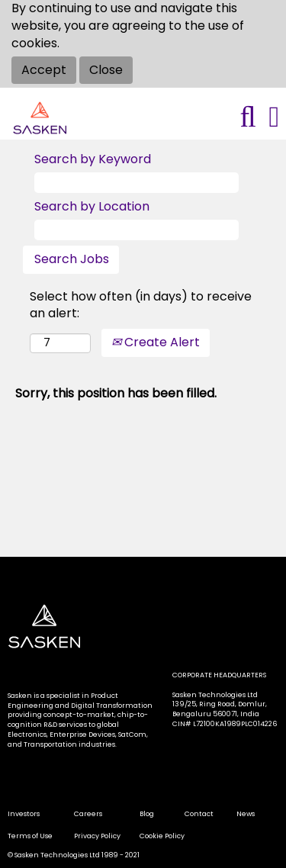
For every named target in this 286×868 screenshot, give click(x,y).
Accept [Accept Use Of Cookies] (44, 70)
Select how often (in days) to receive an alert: (141, 305)
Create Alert (156, 342)
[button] (274, 117)
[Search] (248, 117)
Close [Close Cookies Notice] (106, 70)
